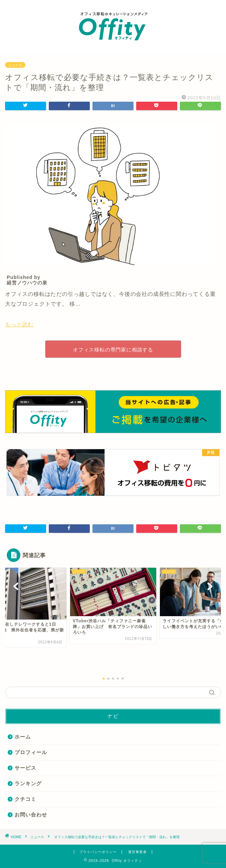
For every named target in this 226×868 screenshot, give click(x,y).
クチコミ (25, 799)
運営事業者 (137, 852)
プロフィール (31, 752)
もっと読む (19, 325)
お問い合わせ (31, 815)
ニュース (15, 65)
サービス (25, 768)
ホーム (23, 737)
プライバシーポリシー (98, 852)
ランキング (28, 783)
